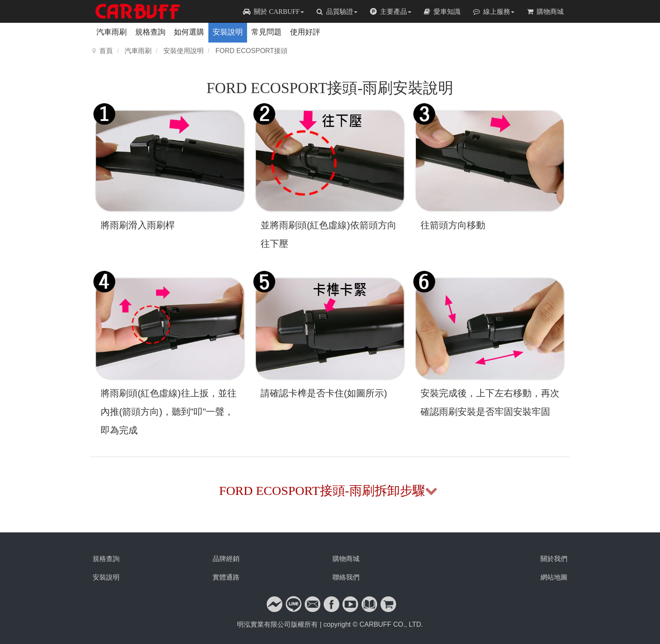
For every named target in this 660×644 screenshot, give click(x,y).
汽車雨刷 (112, 32)
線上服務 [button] (494, 12)
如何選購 (189, 32)
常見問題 (266, 32)
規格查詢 (150, 32)
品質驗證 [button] (337, 12)
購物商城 (545, 12)
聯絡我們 (346, 577)
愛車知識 (442, 12)
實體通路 (226, 577)
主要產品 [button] (391, 12)
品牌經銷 (226, 559)
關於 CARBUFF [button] (273, 12)
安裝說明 (228, 32)
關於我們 (554, 559)
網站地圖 (554, 577)
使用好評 (305, 32)
